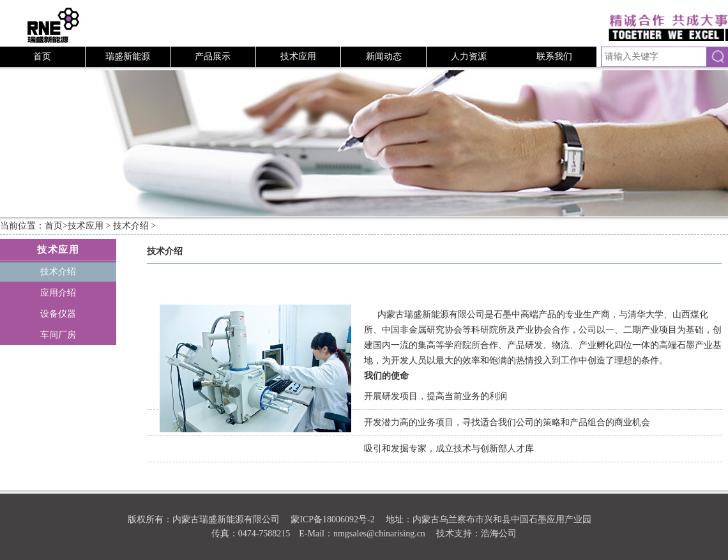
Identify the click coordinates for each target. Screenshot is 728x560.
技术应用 (298, 57)
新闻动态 (384, 57)
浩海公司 (499, 534)
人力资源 (469, 57)
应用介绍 (58, 293)
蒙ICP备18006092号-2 (332, 519)
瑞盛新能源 (128, 57)
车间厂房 (58, 335)
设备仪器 (58, 314)
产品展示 (213, 57)
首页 (42, 57)
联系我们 (554, 57)
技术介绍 (131, 226)
